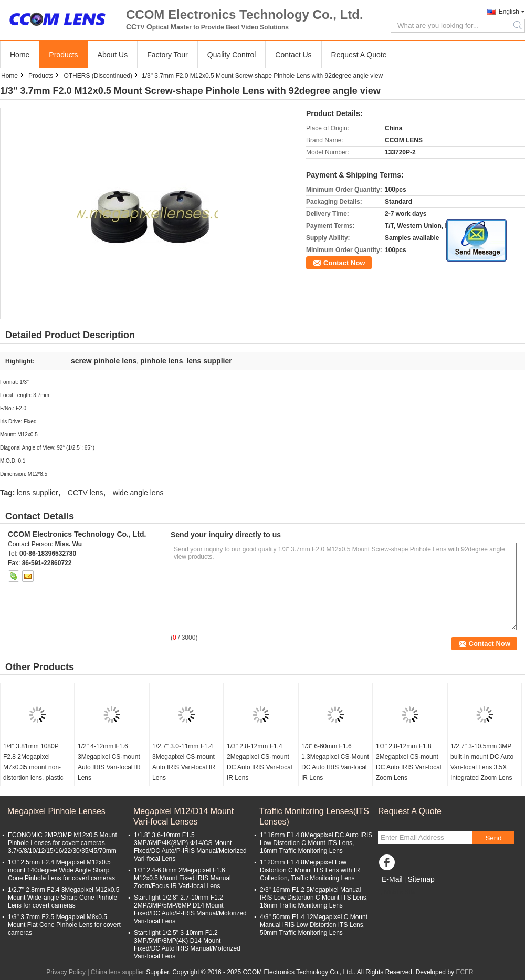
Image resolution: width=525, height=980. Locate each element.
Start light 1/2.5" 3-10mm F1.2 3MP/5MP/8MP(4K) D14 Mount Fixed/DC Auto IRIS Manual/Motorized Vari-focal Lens (187, 945)
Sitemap (421, 879)
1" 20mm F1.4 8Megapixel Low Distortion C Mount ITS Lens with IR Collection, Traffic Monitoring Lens (310, 870)
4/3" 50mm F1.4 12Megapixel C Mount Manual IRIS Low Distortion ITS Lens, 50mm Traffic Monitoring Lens (314, 925)
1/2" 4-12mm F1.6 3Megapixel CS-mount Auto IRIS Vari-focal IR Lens (109, 762)
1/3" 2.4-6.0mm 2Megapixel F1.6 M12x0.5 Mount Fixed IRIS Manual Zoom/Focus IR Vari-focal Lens (182, 878)
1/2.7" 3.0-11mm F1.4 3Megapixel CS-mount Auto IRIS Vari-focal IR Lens (184, 762)
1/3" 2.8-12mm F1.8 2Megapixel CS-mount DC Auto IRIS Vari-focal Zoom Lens (409, 762)
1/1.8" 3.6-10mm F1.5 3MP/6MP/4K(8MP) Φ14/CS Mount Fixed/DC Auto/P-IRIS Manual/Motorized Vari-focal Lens (190, 847)
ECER (464, 972)
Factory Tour (167, 55)
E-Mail (392, 879)
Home (20, 55)
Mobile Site (397, 892)
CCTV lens (86, 493)
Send (493, 838)
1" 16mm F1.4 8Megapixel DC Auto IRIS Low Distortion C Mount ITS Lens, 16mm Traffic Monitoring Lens (316, 843)
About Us (113, 55)
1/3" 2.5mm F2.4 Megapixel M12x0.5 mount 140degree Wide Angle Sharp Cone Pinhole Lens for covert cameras (61, 870)
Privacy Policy (66, 972)
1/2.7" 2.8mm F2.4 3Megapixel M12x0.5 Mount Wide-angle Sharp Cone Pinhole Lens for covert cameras (64, 898)
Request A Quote (359, 55)
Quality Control (232, 55)
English (509, 12)
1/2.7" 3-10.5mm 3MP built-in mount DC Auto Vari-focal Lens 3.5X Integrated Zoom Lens (482, 762)
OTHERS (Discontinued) (98, 76)
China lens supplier (118, 972)
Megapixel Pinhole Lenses (56, 811)
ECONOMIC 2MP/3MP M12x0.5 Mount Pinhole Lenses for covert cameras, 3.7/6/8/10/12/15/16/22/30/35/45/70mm (62, 843)
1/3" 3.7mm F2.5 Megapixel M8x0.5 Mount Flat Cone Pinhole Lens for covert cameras (64, 925)
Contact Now (344, 263)
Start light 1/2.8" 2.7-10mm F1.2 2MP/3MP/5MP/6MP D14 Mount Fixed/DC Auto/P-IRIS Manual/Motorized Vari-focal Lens (190, 909)
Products (63, 55)
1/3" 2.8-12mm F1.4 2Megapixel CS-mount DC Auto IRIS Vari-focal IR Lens (260, 762)
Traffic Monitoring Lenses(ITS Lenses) (314, 816)
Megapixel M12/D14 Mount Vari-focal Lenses (183, 816)
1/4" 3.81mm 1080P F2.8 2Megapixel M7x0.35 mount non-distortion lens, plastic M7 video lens (33, 767)
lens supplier (38, 493)
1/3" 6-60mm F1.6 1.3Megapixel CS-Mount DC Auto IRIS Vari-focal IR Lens (335, 762)
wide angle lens (138, 493)
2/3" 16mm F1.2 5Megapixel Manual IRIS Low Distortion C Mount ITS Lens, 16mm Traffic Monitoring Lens (314, 898)
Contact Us (293, 55)
